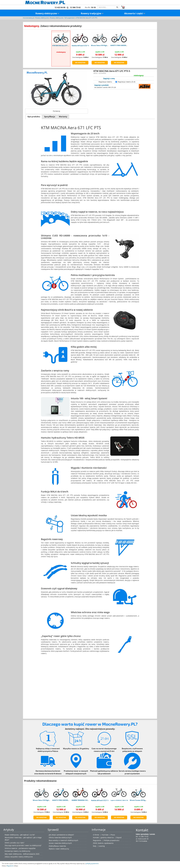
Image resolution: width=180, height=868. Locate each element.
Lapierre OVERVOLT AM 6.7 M (119, 800)
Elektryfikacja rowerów (57, 846)
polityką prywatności (92, 863)
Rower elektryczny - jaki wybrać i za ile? (20, 835)
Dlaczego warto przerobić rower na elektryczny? (23, 845)
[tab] (34, 117)
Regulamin (97, 840)
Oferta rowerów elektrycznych (60, 837)
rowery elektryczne (25, 857)
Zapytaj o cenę (109, 78)
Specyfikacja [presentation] (50, 117)
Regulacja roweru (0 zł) (127, 82)
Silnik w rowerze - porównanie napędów (20, 848)
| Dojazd (118, 837)
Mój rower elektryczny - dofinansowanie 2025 (22, 854)
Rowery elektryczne (47, 13)
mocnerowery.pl (28, 18)
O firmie (96, 835)
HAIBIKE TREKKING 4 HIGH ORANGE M (85, 800)
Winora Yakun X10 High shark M (102, 45)
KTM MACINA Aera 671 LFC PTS (87, 18)
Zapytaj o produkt (102, 85)
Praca (113, 835)
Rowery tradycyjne (92, 13)
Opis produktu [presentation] (34, 117)
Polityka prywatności (112, 840)
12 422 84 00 (60, 7)
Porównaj (56, 111)
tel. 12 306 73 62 (142, 836)
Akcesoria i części (135, 13)
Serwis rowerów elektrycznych (60, 843)
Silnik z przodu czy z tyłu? (14, 843)
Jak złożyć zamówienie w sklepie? (61, 835)
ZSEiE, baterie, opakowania (103, 843)
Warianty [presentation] (63, 117)
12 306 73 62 (75, 7)
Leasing (102, 846)
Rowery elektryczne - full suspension (62, 18)
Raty (95, 846)
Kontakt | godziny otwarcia (103, 837)
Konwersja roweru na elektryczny (17, 851)
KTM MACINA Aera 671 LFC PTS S (63, 46)
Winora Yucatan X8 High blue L (140, 800)
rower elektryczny (62, 849)
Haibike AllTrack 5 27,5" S (80, 46)
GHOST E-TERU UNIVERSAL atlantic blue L (125, 45)
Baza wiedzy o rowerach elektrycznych (63, 840)
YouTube (105, 835)
